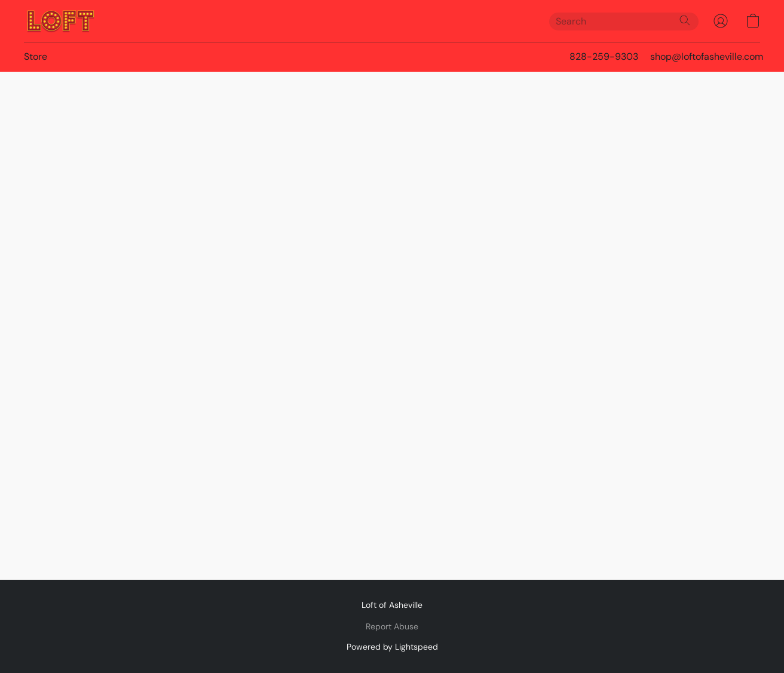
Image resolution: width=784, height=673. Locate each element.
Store (36, 56)
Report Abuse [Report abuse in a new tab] (392, 626)
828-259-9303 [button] (604, 56)
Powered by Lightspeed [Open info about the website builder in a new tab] (392, 647)
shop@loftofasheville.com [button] (707, 56)
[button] (61, 21)
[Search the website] (685, 20)
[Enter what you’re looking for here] (624, 22)
